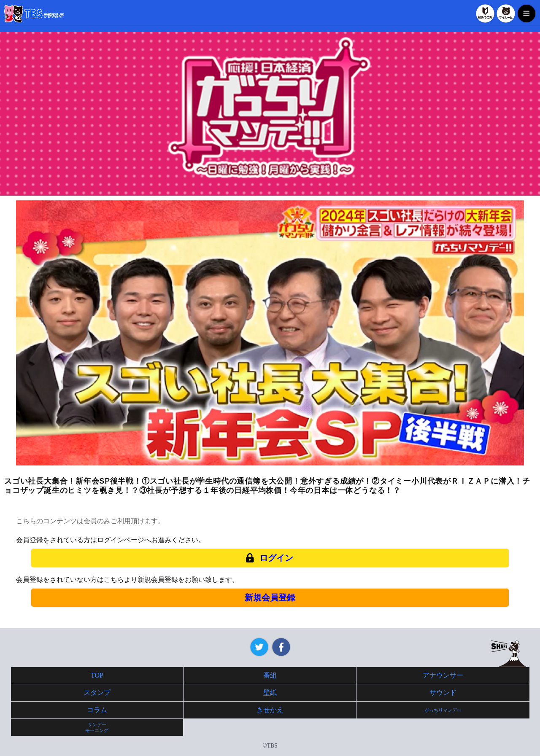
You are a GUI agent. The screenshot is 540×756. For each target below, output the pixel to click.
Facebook (281, 647)
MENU (526, 13)
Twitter (259, 647)
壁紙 (270, 693)
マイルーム (506, 13)
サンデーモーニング (97, 727)
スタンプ (97, 693)
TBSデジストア (34, 14)
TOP (97, 675)
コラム (97, 710)
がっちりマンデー (443, 710)
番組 (270, 675)
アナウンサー (443, 675)
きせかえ (270, 710)
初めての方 (485, 13)
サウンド (443, 693)
